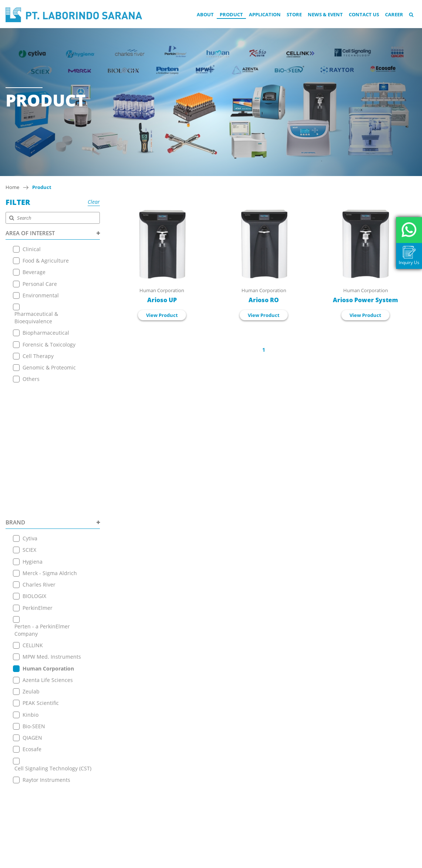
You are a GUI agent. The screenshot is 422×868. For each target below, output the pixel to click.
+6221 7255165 (198, 778)
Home (12, 187)
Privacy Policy (106, 805)
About (205, 14)
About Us (101, 731)
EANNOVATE (284, 861)
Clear (94, 202)
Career (394, 14)
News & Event (325, 14)
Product (231, 14)
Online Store (105, 759)
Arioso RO (264, 300)
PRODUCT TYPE (53, 666)
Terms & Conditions (114, 796)
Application (265, 14)
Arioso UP (162, 300)
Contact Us (364, 14)
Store (294, 14)
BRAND (53, 394)
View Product (162, 315)
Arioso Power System (365, 300)
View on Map (193, 766)
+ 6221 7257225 (198, 794)
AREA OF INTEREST (53, 233)
